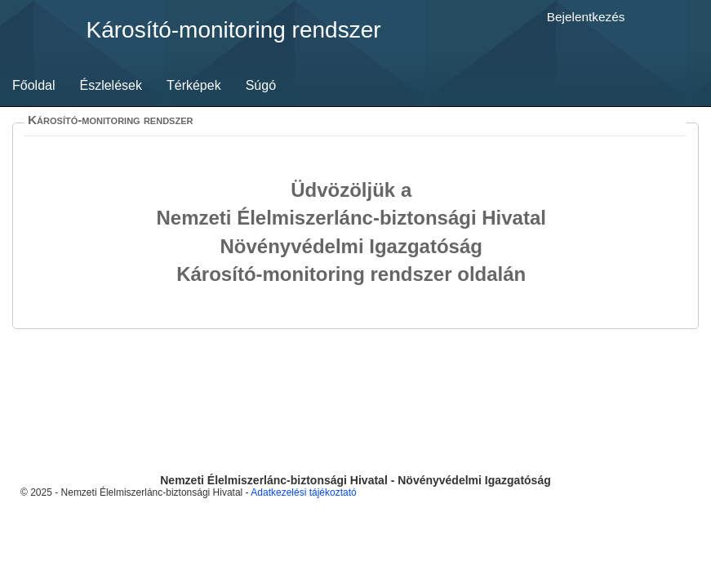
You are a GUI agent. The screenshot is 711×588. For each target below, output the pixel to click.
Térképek (194, 85)
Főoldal (33, 85)
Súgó (261, 85)
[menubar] (144, 86)
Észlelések (110, 85)
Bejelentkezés (586, 17)
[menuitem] (33, 86)
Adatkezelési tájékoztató (303, 492)
